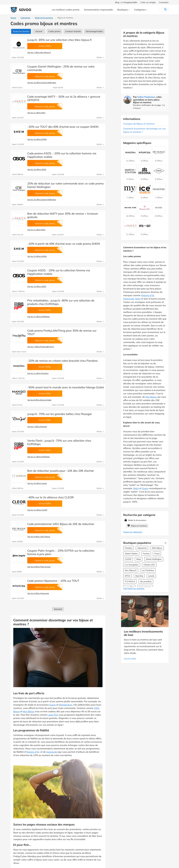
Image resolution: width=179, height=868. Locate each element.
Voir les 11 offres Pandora (38, 373)
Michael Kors (66, 705)
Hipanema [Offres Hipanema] (142, 548)
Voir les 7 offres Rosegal (37, 427)
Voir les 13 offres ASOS (37, 169)
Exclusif (39, 31)
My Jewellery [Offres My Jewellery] (146, 581)
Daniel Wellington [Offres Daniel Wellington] (154, 559)
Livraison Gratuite (73, 31)
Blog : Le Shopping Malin (126, 2)
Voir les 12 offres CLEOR (37, 510)
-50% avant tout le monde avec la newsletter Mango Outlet (66, 387)
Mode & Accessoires (44, 18)
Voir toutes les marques (134, 588)
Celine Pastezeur (146, 97)
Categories (25, 18)
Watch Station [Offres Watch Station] (131, 554)
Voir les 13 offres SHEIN (37, 139)
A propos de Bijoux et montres (139, 124)
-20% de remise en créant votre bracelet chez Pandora (62, 361)
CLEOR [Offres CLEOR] (128, 559)
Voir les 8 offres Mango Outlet (39, 400)
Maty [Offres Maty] (139, 559)
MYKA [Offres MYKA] (128, 576)
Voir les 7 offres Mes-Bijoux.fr (39, 52)
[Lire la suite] (165, 543)
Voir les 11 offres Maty (36, 113)
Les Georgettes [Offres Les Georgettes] (132, 565)
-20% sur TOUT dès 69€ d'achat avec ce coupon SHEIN (63, 127)
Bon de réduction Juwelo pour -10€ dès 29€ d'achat (60, 471)
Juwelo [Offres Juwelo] (151, 576)
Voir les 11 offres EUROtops (39, 317)
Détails (100, 57)
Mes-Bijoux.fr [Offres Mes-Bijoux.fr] (131, 570)
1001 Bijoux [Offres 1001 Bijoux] (157, 548)
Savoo (13, 18)
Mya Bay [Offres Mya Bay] (139, 576)
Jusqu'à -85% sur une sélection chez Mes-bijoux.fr (60, 40)
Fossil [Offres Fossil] (157, 554)
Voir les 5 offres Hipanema (38, 593)
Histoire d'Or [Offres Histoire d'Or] (149, 565)
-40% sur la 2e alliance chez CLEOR (50, 497)
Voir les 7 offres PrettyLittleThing (41, 347)
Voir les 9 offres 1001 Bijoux (39, 537)
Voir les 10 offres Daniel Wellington (42, 83)
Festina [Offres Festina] (146, 554)
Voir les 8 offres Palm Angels (39, 567)
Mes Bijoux (29, 711)
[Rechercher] (160, 10)
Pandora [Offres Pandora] (129, 548)
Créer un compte (148, 2)
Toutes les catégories (133, 532)
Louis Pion (53, 715)
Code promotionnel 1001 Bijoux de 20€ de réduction (61, 524)
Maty (138, 299)
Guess (53, 705)
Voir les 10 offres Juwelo (37, 483)
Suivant (58, 609)
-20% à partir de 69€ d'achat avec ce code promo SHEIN (64, 244)
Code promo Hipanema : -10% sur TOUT (53, 581)
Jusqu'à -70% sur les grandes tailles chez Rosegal (59, 414)
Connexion (164, 2)
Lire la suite (130, 659)
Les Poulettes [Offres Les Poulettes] (148, 570)
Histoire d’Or (33, 752)
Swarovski (52, 752)
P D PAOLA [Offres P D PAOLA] (130, 581)
